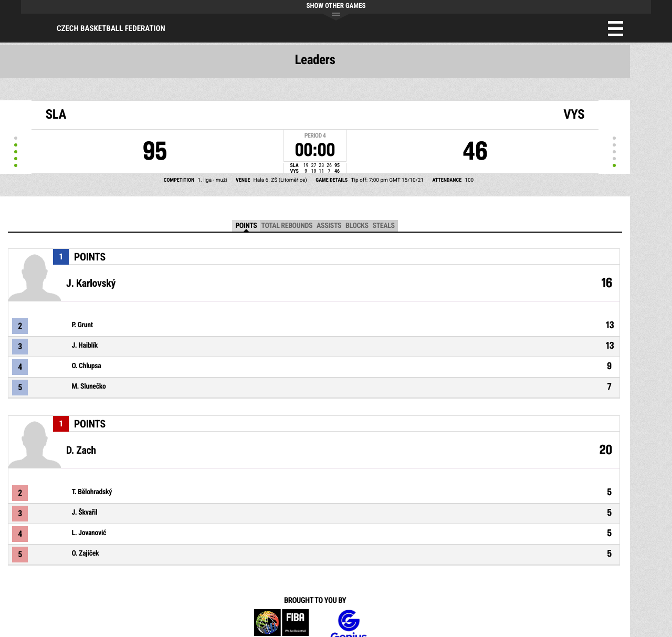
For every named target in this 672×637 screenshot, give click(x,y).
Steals (384, 226)
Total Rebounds (287, 226)
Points (246, 226)
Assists (329, 226)
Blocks (357, 226)
